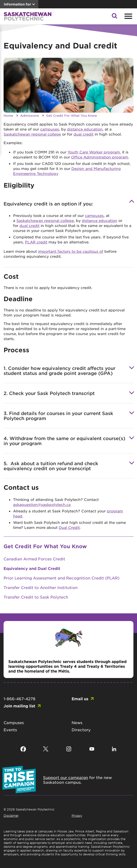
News (77, 722)
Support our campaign (66, 777)
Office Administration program (100, 157)
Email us (80, 699)
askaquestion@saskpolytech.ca (42, 504)
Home (8, 115)
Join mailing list (19, 706)
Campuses (14, 722)
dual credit (83, 134)
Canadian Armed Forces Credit (34, 559)
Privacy (77, 815)
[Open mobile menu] (128, 16)
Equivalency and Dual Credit (32, 568)
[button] (114, 17)
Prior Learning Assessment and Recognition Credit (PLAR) (61, 578)
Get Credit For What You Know (72, 115)
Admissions (30, 115)
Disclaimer (11, 815)
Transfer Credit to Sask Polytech (36, 597)
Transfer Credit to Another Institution (41, 587)
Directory (81, 730)
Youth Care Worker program (94, 152)
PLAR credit (36, 242)
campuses (50, 129)
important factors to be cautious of (71, 251)
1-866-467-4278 (20, 699)
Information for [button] (17, 4)
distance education (85, 129)
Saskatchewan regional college (32, 134)
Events (10, 730)
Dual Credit (69, 527)
